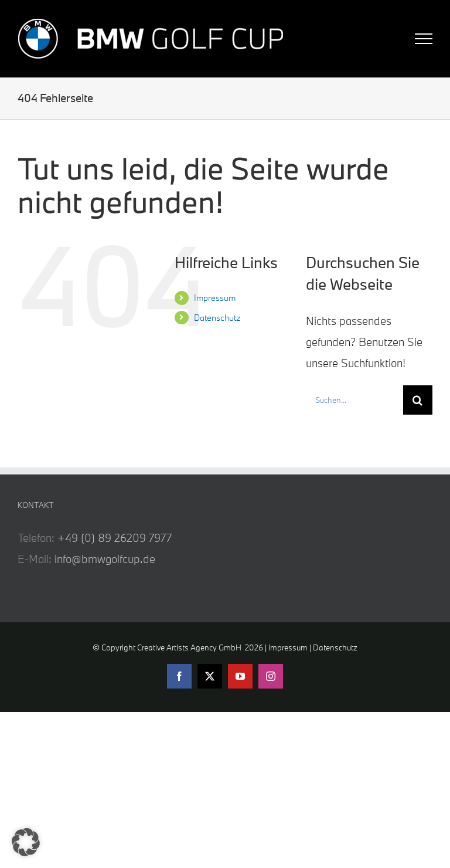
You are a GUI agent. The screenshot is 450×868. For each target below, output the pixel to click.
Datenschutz (217, 318)
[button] (26, 842)
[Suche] (418, 400)
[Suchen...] (354, 400)
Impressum (215, 298)
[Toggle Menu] (424, 39)
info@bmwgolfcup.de (105, 559)
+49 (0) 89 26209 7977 (115, 538)
